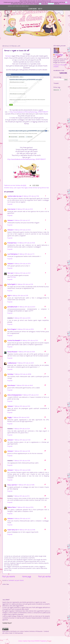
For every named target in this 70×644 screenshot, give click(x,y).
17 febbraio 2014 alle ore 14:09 (22, 440)
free (22, 188)
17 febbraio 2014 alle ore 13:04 (21, 429)
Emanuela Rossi (12, 243)
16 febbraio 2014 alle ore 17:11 (26, 254)
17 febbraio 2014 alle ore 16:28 (22, 470)
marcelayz (10, 374)
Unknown (10, 220)
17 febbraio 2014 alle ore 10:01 (30, 395)
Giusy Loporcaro (12, 485)
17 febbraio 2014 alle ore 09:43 (24, 386)
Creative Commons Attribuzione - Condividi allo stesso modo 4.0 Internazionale (26, 632)
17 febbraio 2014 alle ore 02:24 (25, 363)
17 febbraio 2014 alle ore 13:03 (21, 418)
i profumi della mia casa (14, 196)
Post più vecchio (44, 577)
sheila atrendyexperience (14, 395)
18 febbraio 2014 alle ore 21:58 (26, 530)
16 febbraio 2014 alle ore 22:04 (27, 307)
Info (40, 4)
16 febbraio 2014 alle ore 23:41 (29, 341)
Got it (40, 9)
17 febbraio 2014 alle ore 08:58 (22, 374)
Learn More (33, 9)
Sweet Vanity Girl (12, 530)
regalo (26, 188)
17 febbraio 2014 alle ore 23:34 (25, 507)
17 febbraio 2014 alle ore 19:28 (26, 485)
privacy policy (51, 4)
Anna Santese (16, 185)
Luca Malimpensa (12, 254)
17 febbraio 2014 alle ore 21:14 (21, 496)
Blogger (49, 641)
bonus (11, 188)
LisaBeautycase (12, 363)
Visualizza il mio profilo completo (60, 66)
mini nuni (10, 273)
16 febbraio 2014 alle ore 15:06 (26, 243)
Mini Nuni (13, 277)
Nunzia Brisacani (12, 352)
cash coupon (17, 188)
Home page (27, 577)
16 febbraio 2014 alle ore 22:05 (22, 318)
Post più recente (9, 577)
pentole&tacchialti (12, 307)
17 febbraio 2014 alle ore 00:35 (26, 352)
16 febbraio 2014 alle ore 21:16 (25, 284)
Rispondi (10, 204)
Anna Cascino (11, 209)
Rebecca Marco (12, 507)
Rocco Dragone (12, 329)
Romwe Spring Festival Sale (41, 188)
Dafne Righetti (12, 284)
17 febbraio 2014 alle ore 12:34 (22, 406)
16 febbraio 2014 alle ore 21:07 (22, 273)
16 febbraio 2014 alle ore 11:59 (30, 196)
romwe (30, 188)
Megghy (10, 418)
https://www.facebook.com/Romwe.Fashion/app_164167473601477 (29, 112)
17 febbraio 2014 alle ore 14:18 (22, 451)
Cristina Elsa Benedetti (14, 341)
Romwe (8, 56)
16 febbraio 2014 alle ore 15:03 (22, 230)
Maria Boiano (11, 386)
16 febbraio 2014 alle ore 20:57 (22, 264)
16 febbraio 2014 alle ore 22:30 (25, 329)
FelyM (9, 296)
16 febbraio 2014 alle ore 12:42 (24, 209)
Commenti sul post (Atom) (16, 580)
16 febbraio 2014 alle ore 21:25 (20, 296)
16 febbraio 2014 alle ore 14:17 (22, 220)
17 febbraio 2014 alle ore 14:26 (21, 461)
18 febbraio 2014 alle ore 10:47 (22, 519)
